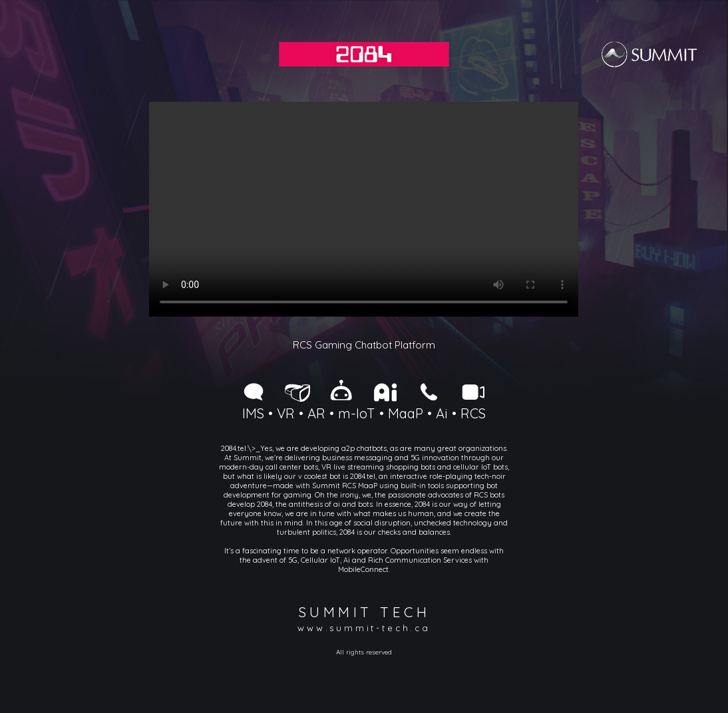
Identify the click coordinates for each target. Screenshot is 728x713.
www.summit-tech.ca (364, 628)
